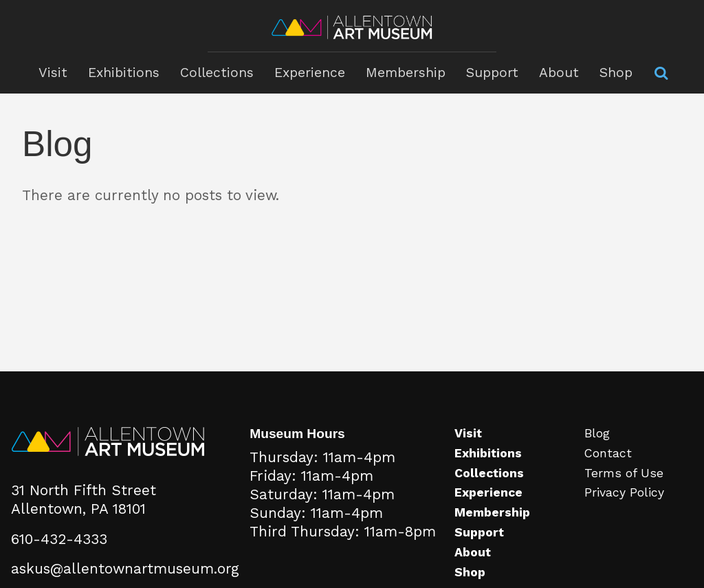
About (559, 73)
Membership (406, 73)
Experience (310, 73)
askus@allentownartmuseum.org (125, 569)
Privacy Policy (624, 492)
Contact (608, 453)
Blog (597, 433)
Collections (217, 73)
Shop (616, 73)
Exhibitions (124, 73)
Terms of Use (624, 473)
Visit (53, 73)
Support (492, 73)
